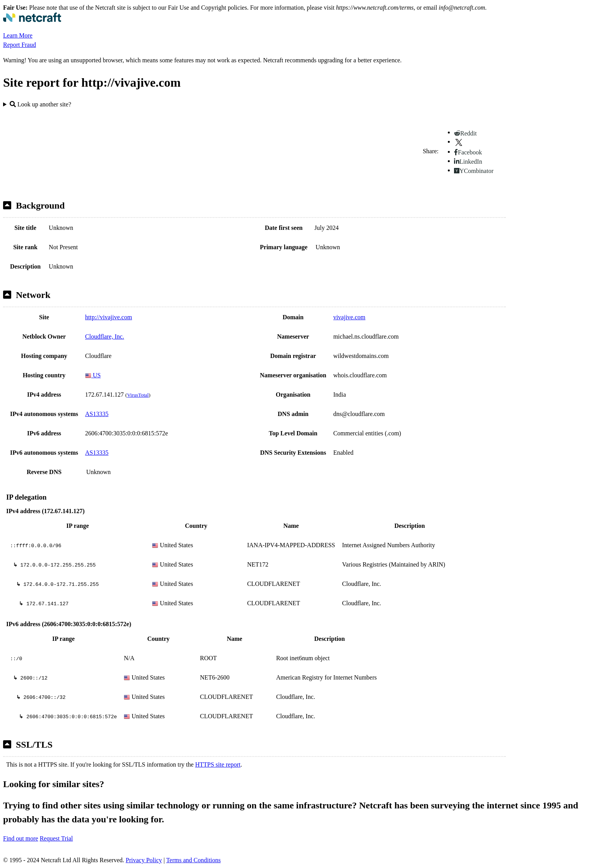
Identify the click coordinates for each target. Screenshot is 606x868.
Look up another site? (40, 104)
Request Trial (56, 838)
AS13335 (97, 414)
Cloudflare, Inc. (105, 336)
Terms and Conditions (194, 860)
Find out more (21, 838)
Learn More (18, 35)
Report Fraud (20, 45)
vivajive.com (349, 317)
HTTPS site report (218, 764)
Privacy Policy (144, 860)
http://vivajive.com (108, 317)
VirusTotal (138, 395)
